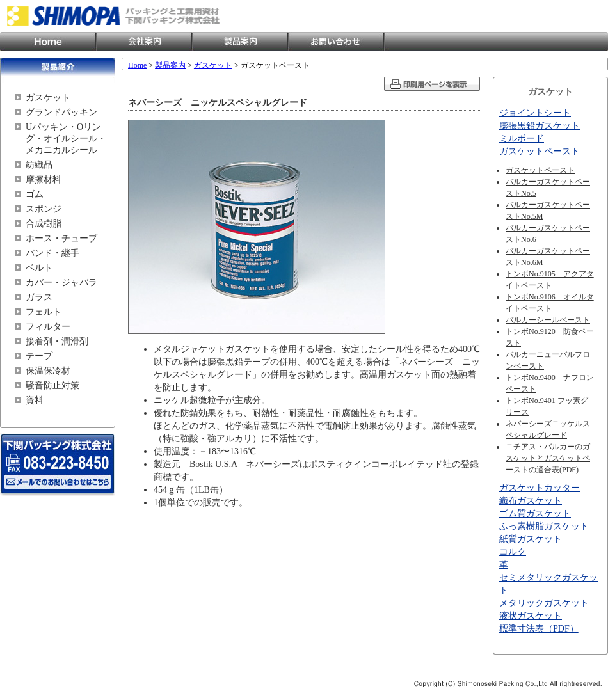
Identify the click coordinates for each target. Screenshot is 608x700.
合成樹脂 (44, 224)
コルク (513, 552)
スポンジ (44, 209)
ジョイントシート (535, 113)
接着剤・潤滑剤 (57, 341)
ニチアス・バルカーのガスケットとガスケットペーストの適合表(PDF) (548, 458)
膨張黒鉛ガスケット (540, 126)
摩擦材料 (44, 179)
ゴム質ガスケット (535, 513)
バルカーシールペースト (548, 320)
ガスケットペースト (540, 151)
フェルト (44, 312)
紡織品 (39, 165)
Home (48, 42)
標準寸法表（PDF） (539, 629)
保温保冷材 (48, 371)
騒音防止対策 (52, 386)
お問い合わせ (336, 42)
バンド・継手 (52, 253)
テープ (39, 356)
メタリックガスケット (544, 603)
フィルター (48, 327)
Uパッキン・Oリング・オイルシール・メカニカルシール (66, 139)
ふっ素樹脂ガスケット (544, 526)
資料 (35, 400)
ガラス (39, 297)
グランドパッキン (61, 112)
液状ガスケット (531, 616)
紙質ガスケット (531, 539)
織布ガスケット (531, 501)
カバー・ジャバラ (61, 282)
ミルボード (522, 139)
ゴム (35, 194)
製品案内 (240, 42)
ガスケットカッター (540, 488)
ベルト (39, 268)
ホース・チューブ (61, 238)
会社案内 (144, 42)
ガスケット (48, 98)
